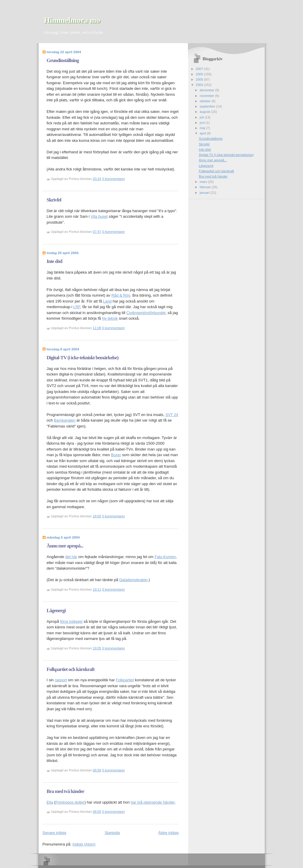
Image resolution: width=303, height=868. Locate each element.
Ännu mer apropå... (65, 546)
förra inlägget (71, 621)
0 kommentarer (113, 179)
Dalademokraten (133, 580)
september (208, 106)
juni (203, 123)
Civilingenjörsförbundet (146, 313)
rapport (61, 680)
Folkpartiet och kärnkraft (71, 669)
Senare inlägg (54, 833)
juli (202, 117)
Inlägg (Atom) (84, 844)
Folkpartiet (125, 680)
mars (204, 182)
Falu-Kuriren (165, 557)
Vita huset (99, 216)
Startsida (112, 833)
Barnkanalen (65, 420)
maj (203, 128)
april (203, 133)
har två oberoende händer (153, 802)
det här (71, 557)
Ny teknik (110, 318)
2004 (200, 85)
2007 (200, 69)
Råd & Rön (121, 295)
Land (107, 301)
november (207, 96)
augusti (206, 112)
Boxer (116, 455)
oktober (206, 101)
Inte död (55, 261)
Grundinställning (63, 60)
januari (205, 193)
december (207, 90)
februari (206, 187)
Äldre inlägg (169, 833)
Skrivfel (54, 200)
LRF (77, 307)
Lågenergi (56, 611)
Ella (50, 802)
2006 (200, 74)
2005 (200, 79)
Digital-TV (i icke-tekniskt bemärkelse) (83, 358)
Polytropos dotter (70, 802)
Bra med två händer (66, 791)
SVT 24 (172, 415)
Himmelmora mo (72, 20)
